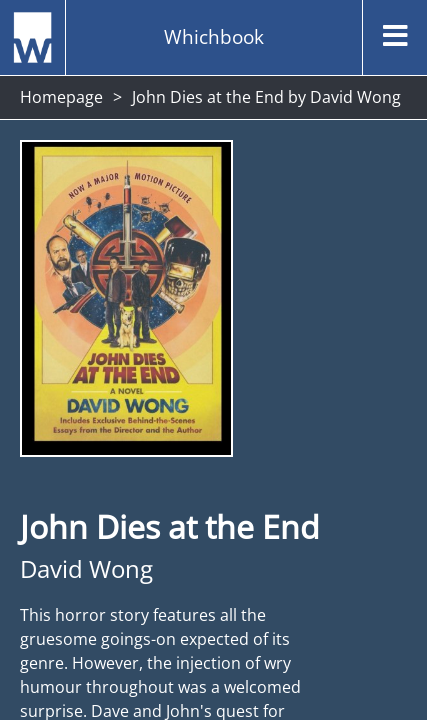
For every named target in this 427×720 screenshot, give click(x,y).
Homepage (61, 97)
